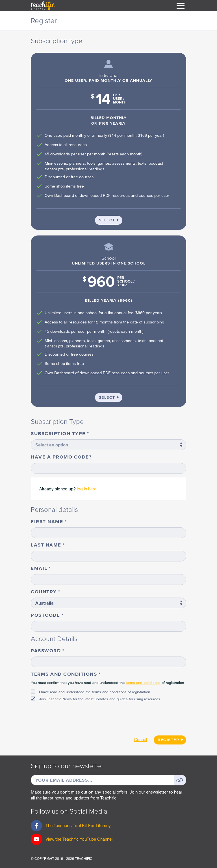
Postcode (46, 615)
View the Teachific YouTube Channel (79, 839)
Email (40, 568)
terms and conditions (143, 682)
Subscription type (59, 433)
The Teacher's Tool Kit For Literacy (71, 827)
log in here (87, 489)
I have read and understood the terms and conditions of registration (95, 692)
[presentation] (74, 716)
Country (45, 591)
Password (47, 650)
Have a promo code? (61, 457)
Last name (47, 545)
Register (168, 740)
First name (48, 521)
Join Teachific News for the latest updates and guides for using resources (100, 699)
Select (111, 220)
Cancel (140, 739)
